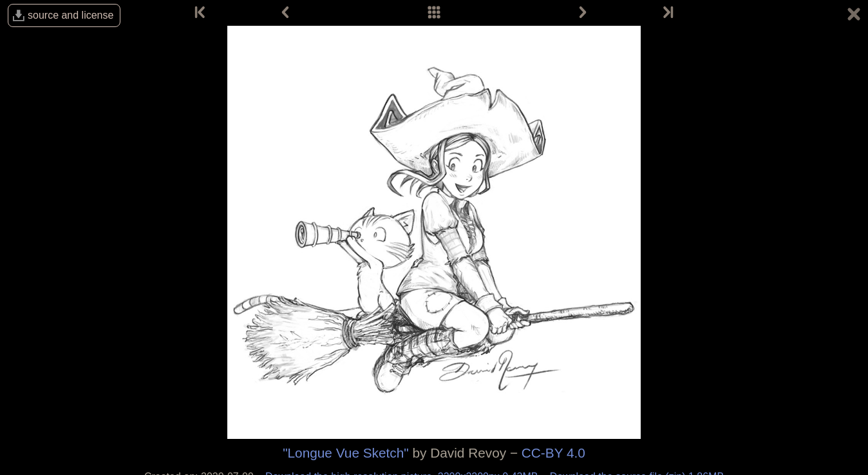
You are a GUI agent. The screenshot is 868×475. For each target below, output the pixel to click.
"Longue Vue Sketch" (346, 453)
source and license (71, 15)
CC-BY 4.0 (553, 453)
